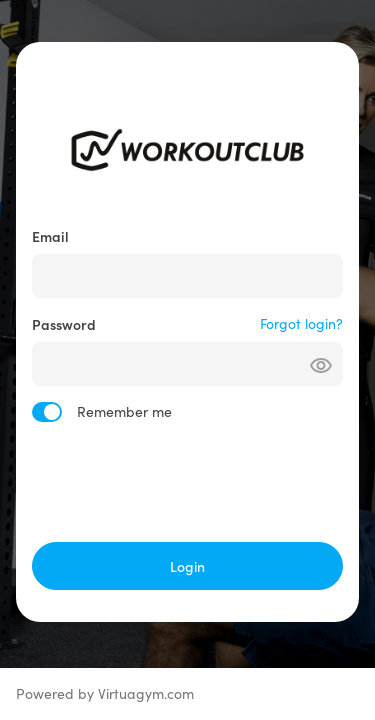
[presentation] (188, 482)
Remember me (124, 411)
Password (64, 324)
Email (50, 236)
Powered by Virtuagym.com (105, 693)
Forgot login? (301, 323)
